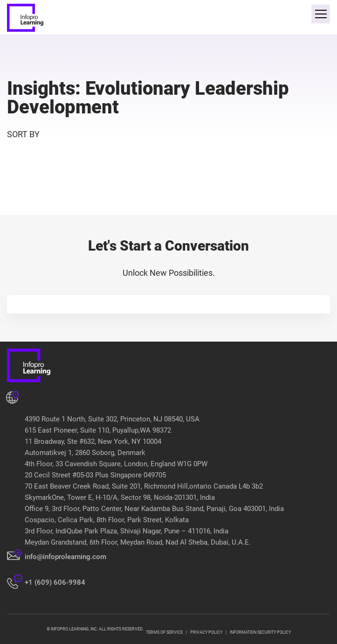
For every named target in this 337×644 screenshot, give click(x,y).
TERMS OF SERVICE (164, 632)
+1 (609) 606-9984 (55, 582)
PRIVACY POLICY (206, 632)
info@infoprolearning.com (65, 557)
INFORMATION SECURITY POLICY (260, 632)
